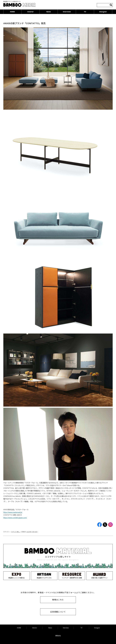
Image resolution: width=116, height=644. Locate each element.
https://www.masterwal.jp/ (13, 512)
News (49, 12)
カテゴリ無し (16, 532)
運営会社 (58, 636)
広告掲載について (58, 612)
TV (85, 12)
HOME (12, 12)
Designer (103, 12)
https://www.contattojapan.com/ (15, 518)
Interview (67, 12)
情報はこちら (58, 600)
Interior (30, 12)
